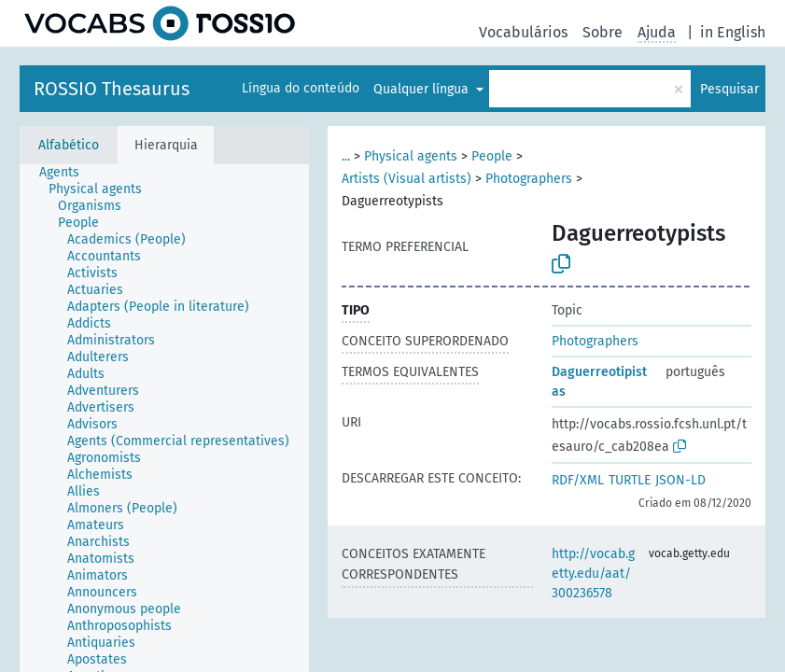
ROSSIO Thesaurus (112, 89)
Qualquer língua (423, 89)
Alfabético (69, 145)
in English (733, 32)
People (492, 156)
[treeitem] (67, 173)
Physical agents (411, 156)
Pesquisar (729, 89)
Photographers (529, 179)
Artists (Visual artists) (407, 179)
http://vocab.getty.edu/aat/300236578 (593, 574)
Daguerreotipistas (599, 382)
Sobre (603, 32)
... (346, 156)
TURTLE (630, 480)
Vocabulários (523, 32)
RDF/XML (578, 480)
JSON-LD (680, 480)
